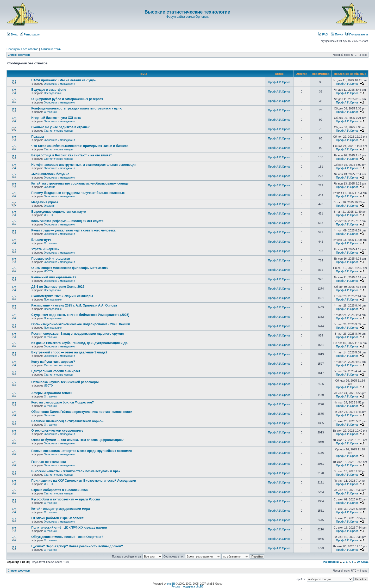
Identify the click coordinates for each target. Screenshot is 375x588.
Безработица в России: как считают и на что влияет (71, 155)
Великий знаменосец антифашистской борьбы (68, 421)
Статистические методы (58, 131)
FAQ (323, 34)
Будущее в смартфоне (49, 90)
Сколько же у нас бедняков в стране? (60, 127)
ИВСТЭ (48, 215)
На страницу (332, 562)
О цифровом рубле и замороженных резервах (67, 99)
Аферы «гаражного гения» (52, 393)
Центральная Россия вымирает (56, 371)
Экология (50, 187)
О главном (50, 112)
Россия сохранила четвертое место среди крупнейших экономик (82, 451)
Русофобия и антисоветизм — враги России (65, 499)
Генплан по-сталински (48, 462)
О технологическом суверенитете (57, 431)
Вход (12, 34)
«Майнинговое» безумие (50, 174)
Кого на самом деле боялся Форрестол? (63, 402)
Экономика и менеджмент (60, 84)
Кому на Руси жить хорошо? (53, 362)
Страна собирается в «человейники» (60, 490)
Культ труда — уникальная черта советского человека (73, 230)
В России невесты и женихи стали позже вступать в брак (76, 471)
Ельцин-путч (41, 240)
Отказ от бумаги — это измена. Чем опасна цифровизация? (77, 440)
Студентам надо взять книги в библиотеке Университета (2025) (80, 315)
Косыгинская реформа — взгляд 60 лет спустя (67, 221)
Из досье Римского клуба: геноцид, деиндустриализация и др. (80, 343)
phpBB (171, 584)
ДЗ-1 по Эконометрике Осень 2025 (58, 287)
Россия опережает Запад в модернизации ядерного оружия (77, 334)
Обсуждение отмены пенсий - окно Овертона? (67, 537)
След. (365, 562)
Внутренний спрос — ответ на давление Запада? (69, 352)
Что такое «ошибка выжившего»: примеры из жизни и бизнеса (80, 146)
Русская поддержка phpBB (187, 587)
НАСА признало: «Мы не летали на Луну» (63, 80)
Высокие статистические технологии (187, 12)
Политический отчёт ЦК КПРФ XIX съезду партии (69, 528)
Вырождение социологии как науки (59, 212)
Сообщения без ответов (22, 49)
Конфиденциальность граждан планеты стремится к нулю (77, 108)
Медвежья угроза (45, 202)
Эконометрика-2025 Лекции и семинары (62, 296)
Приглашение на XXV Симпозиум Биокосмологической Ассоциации (84, 481)
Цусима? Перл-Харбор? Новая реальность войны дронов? (77, 546)
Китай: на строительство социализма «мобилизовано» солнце (80, 183)
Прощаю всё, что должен (51, 259)
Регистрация (30, 34)
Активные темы (51, 49)
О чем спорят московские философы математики (70, 268)
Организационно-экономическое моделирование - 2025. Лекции (81, 324)
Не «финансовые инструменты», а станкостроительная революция (84, 165)
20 (358, 562)
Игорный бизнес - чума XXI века (56, 118)
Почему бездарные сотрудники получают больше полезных (78, 193)
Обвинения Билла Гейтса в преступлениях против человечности (82, 412)
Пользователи (357, 34)
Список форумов (19, 55)
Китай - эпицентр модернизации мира (61, 509)
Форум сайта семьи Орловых (187, 17)
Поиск (337, 34)
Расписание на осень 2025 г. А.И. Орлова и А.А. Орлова (74, 305)
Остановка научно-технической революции (65, 382)
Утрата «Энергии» (45, 249)
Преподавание (53, 93)
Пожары (38, 137)
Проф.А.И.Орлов (279, 82)
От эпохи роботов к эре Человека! (58, 518)
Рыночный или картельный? (54, 277)
